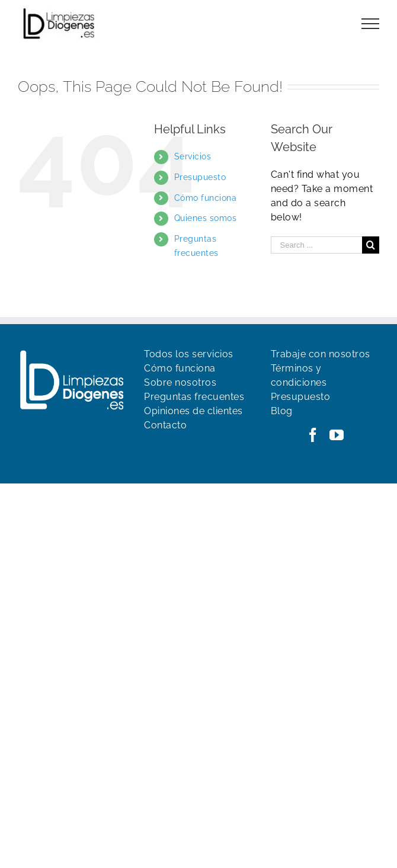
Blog (282, 411)
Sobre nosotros (180, 382)
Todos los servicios (189, 354)
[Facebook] (313, 435)
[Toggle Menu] (371, 24)
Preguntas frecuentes (194, 397)
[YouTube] (337, 435)
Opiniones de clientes (193, 411)
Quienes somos (206, 218)
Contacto (165, 425)
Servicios (193, 156)
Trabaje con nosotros (321, 354)
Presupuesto (200, 177)
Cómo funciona (206, 198)
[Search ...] (316, 245)
